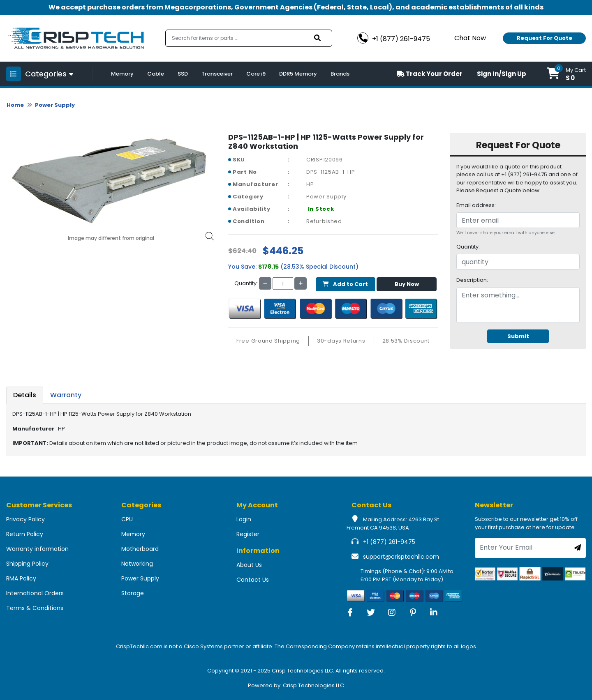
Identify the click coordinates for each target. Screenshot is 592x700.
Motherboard (140, 549)
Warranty (66, 395)
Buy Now (407, 284)
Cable (156, 74)
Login (244, 519)
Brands (340, 74)
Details (25, 395)
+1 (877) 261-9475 (389, 542)
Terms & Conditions (35, 608)
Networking (137, 564)
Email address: (476, 205)
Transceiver (217, 74)
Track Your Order (430, 74)
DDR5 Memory (298, 74)
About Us (249, 565)
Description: (472, 280)
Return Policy (25, 534)
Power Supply (55, 105)
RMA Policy (21, 578)
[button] (566, 74)
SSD (183, 74)
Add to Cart (345, 284)
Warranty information (37, 549)
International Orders (35, 593)
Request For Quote (545, 38)
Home (15, 105)
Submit (518, 336)
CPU (127, 519)
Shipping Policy (27, 564)
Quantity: (468, 247)
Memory (122, 74)
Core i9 (256, 74)
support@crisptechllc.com (401, 557)
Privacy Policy (25, 519)
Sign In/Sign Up (502, 74)
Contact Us (253, 580)
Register (248, 534)
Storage (133, 593)
